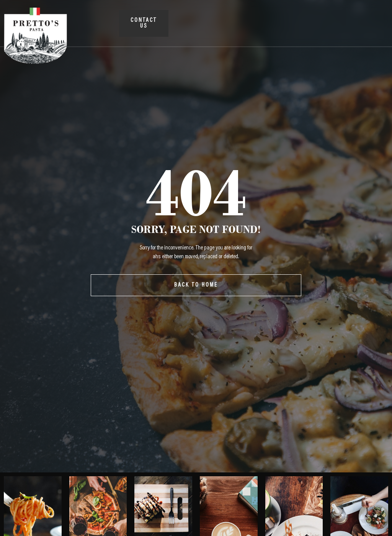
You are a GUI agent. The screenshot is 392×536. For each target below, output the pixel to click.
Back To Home (196, 285)
